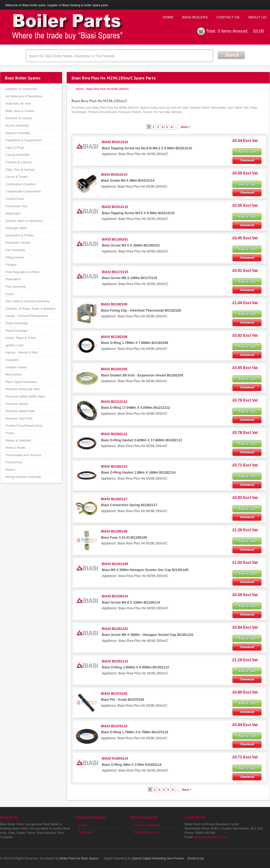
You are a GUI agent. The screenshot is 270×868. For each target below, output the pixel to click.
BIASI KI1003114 (115, 758)
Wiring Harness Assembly (23, 477)
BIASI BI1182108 (114, 337)
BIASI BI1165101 (115, 239)
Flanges (11, 265)
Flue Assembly (16, 287)
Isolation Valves (16, 367)
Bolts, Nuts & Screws (20, 111)
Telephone (85, 832)
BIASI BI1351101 (115, 629)
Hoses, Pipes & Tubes (21, 338)
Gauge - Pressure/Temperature (27, 316)
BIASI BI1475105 (114, 694)
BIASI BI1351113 (115, 661)
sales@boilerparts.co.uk (211, 837)
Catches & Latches (19, 162)
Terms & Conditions (147, 825)
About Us (257, 17)
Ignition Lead (14, 345)
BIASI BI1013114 (114, 174)
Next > (186, 127)
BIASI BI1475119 (114, 726)
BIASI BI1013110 (115, 142)
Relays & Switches (18, 440)
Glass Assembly (17, 323)
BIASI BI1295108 (114, 531)
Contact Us (228, 17)
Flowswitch (13, 279)
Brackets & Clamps (19, 118)
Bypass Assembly (18, 133)
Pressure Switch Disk (20, 411)
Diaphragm (13, 213)
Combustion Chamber (21, 184)
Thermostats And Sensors (23, 455)
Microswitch (14, 374)
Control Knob (15, 199)
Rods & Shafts (15, 448)
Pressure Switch (17, 404)
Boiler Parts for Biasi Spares (79, 858)
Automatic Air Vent (18, 104)
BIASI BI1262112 (114, 434)
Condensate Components (23, 191)
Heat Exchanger (17, 331)
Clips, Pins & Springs (20, 170)
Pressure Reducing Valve (23, 389)
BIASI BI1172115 (115, 272)
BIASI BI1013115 (115, 207)
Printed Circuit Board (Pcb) (24, 426)
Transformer (14, 462)
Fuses (10, 294)
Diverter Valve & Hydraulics (24, 221)
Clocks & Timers (17, 177)
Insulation (12, 360)
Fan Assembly (15, 250)
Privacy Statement (146, 832)
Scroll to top (196, 858)
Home (168, 17)
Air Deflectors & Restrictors (24, 96)
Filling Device (15, 257)
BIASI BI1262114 (114, 466)
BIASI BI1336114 (115, 596)
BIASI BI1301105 (115, 564)
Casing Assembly (17, 155)
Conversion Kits (16, 206)
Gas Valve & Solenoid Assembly (28, 301)
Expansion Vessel (18, 243)
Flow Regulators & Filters (23, 272)
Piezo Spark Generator (21, 382)
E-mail (83, 825)
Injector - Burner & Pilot (22, 352)
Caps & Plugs (15, 148)
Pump (10, 433)
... (176, 127)
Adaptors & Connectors (22, 89)
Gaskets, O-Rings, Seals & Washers (31, 309)
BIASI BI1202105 (114, 369)
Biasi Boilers (195, 17)
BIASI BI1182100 (114, 304)
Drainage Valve (16, 228)
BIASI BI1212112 (114, 402)
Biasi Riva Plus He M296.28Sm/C (108, 89)
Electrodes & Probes (20, 235)
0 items (225, 31)
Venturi (10, 470)
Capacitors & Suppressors (24, 140)
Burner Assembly (17, 126)
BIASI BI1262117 (114, 499)
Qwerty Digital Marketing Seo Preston (158, 858)
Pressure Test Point (19, 418)
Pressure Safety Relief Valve (25, 396)
